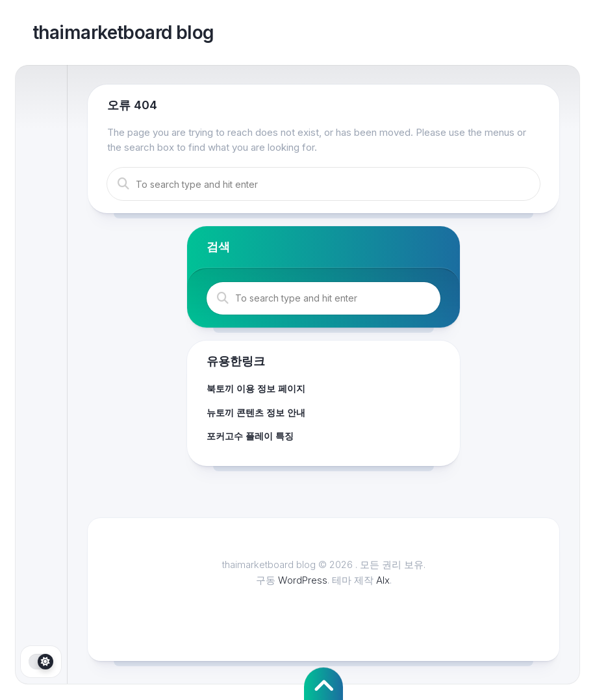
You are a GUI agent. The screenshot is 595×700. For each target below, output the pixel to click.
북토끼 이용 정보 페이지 (256, 388)
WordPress (303, 580)
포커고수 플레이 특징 (250, 436)
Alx (383, 580)
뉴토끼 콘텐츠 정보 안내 (256, 412)
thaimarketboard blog (123, 32)
